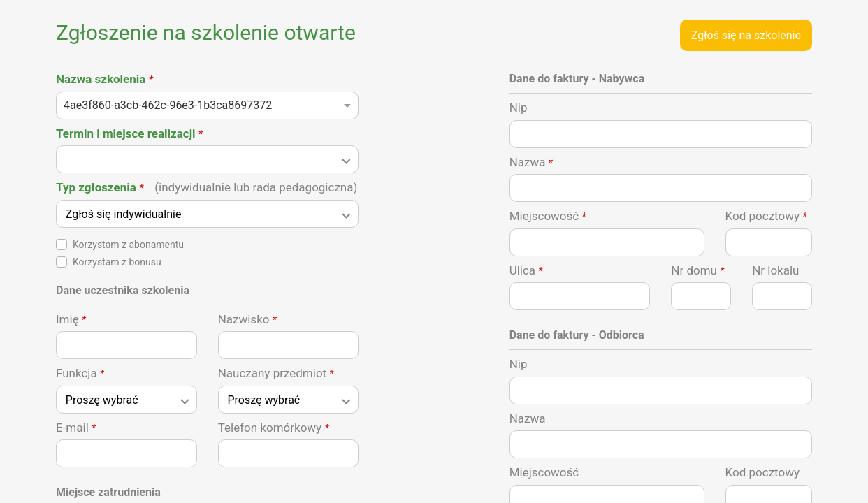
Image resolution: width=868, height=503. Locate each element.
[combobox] (207, 110)
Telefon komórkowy (274, 428)
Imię (71, 319)
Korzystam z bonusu (117, 262)
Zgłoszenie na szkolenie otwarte (206, 32)
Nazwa (531, 162)
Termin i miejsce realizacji (129, 133)
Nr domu (697, 270)
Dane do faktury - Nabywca (577, 79)
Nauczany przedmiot (276, 373)
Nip (519, 108)
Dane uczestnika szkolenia (123, 290)
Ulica (526, 270)
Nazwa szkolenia (104, 79)
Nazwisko (247, 319)
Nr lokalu (775, 270)
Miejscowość (548, 216)
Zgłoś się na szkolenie (746, 35)
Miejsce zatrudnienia (108, 492)
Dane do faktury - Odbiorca (577, 335)
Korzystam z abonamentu (128, 245)
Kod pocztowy (766, 216)
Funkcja (80, 373)
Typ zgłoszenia (207, 187)
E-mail (76, 428)
